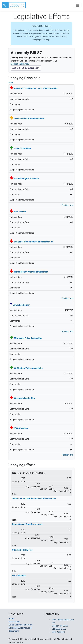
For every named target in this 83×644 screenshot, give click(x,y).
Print (11, 83)
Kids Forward (20, 212)
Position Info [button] (67, 205)
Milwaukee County (21, 305)
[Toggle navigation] (77, 5)
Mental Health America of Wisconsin (31, 272)
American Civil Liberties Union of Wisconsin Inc (36, 88)
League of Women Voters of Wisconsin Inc (34, 242)
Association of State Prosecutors (29, 118)
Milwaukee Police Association (28, 338)
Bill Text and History (20, 64)
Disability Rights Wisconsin (27, 179)
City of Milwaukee (22, 149)
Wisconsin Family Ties (24, 398)
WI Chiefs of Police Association (29, 368)
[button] (14, 5)
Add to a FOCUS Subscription (26, 68)
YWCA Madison (21, 428)
